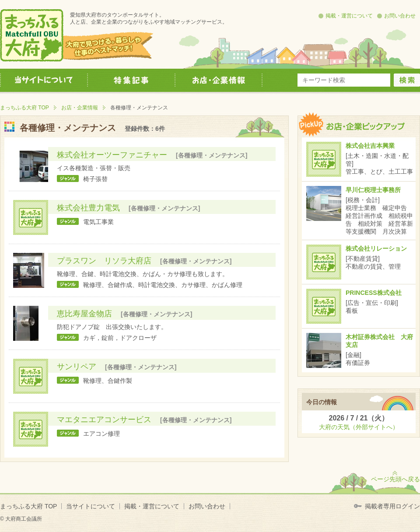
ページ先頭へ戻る (395, 479)
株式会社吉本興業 (370, 146)
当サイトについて (91, 506)
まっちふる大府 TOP (24, 108)
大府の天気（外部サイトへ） (359, 427)
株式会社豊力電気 (88, 208)
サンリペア (77, 367)
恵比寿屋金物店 (84, 314)
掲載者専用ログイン (392, 506)
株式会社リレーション (376, 248)
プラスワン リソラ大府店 (104, 261)
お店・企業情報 (80, 108)
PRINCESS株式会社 (374, 293)
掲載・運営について (349, 16)
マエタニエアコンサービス (104, 420)
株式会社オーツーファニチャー (112, 155)
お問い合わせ (400, 16)
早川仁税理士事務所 (373, 190)
